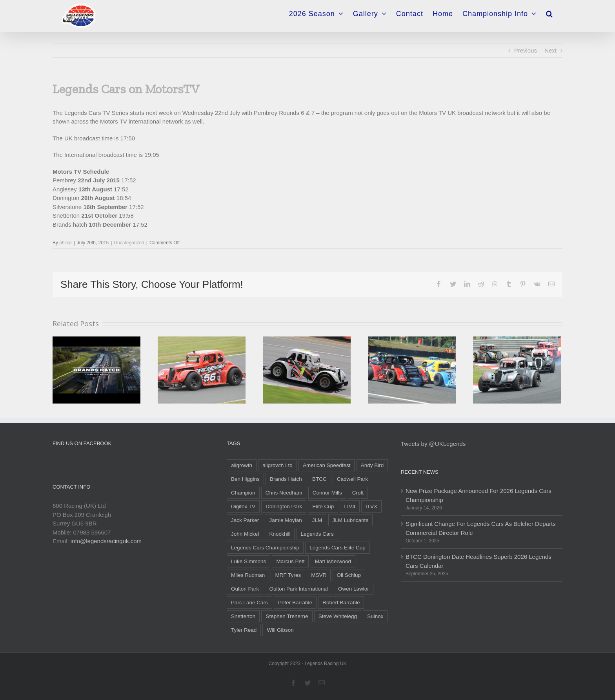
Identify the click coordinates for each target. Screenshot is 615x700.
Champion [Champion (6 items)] (243, 493)
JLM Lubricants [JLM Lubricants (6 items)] (351, 520)
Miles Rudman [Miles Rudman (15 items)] (248, 575)
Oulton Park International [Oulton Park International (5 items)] (298, 589)
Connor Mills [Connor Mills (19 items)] (327, 493)
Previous (526, 50)
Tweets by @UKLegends (433, 444)
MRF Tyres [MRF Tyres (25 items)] (288, 575)
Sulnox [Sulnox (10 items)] (375, 616)
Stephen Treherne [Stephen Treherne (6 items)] (287, 616)
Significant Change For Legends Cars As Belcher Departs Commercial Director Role (481, 528)
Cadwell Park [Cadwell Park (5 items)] (353, 479)
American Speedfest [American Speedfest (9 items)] (327, 465)
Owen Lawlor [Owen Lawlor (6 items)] (354, 589)
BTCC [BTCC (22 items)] (319, 479)
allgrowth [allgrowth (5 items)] (242, 465)
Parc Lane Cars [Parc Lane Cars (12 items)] (249, 603)
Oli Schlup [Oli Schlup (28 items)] (349, 575)
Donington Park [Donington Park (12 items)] (284, 506)
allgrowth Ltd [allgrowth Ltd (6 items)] (277, 465)
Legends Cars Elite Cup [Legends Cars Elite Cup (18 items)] (338, 548)
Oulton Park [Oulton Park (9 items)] (245, 589)
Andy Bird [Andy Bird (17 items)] (372, 465)
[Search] (549, 11)
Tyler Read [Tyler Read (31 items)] (244, 630)
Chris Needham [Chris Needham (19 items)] (284, 493)
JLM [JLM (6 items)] (317, 520)
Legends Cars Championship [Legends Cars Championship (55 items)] (265, 548)
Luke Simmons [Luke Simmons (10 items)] (248, 561)
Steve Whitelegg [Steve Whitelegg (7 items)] (338, 616)
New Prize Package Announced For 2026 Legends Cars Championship (479, 495)
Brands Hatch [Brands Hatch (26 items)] (286, 479)
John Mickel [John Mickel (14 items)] (245, 534)
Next (550, 50)
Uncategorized (129, 243)
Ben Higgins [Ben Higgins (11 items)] (245, 479)
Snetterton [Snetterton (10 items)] (243, 616)
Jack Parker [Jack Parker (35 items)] (245, 520)
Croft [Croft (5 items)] (358, 493)
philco (65, 243)
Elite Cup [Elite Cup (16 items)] (323, 506)
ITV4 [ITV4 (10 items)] (350, 506)
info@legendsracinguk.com (106, 541)
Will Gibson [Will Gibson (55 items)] (280, 630)
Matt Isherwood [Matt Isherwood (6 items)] (333, 561)
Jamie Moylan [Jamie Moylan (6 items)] (285, 520)
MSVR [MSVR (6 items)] (319, 575)
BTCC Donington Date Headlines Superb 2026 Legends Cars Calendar (479, 561)
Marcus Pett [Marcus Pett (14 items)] (290, 561)
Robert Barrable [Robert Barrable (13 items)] (341, 603)
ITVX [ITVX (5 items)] (371, 506)
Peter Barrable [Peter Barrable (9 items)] (295, 603)
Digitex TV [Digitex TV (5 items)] (243, 506)
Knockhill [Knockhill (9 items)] (280, 534)
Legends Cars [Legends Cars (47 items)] (317, 534)
